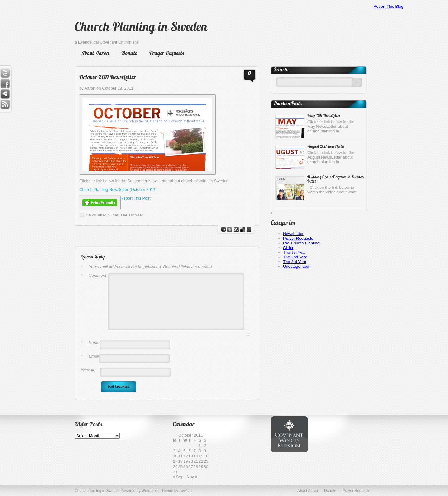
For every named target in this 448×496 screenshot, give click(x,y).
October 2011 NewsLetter (108, 78)
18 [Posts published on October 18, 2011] (180, 461)
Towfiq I (186, 491)
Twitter (5, 73)
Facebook (5, 84)
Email (90, 356)
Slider (113, 215)
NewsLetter (96, 215)
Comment (93, 275)
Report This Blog (388, 6)
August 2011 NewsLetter (326, 147)
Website (88, 370)
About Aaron (95, 54)
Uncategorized (296, 266)
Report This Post (135, 198)
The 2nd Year (295, 257)
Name (90, 343)
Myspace (5, 94)
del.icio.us (243, 229)
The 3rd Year (295, 262)
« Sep (178, 477)
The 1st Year (132, 215)
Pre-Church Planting (301, 243)
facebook (223, 229)
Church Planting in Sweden (141, 28)
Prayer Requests (167, 54)
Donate (129, 54)
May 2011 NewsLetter (324, 116)
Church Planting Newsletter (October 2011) (118, 190)
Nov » (192, 477)
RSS (5, 105)
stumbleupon (236, 229)
